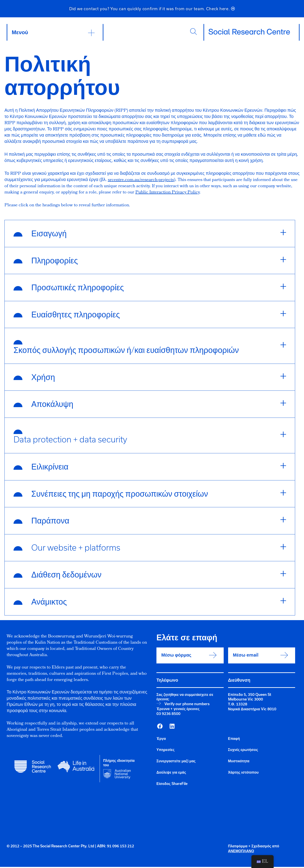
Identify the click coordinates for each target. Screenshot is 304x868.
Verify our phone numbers (187, 705)
